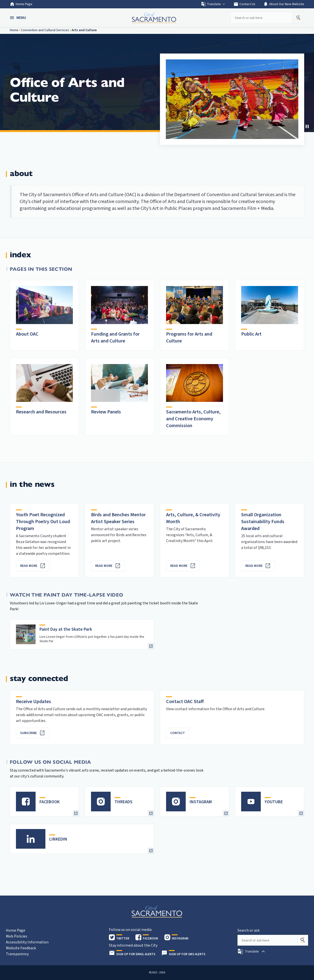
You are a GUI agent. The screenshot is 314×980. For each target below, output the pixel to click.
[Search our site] (262, 18)
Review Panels (106, 412)
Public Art (251, 334)
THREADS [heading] (124, 802)
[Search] (303, 940)
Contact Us (244, 4)
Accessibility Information (27, 942)
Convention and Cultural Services (45, 30)
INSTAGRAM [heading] (201, 802)
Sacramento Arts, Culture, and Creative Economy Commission (193, 419)
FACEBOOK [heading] (50, 802)
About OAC (27, 334)
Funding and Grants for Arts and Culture (115, 338)
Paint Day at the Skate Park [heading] (66, 629)
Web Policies (17, 936)
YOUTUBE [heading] (274, 802)
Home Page (21, 4)
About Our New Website (284, 4)
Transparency (17, 954)
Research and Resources (41, 412)
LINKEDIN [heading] (58, 839)
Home (14, 30)
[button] (18, 18)
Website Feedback (21, 948)
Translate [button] (213, 4)
